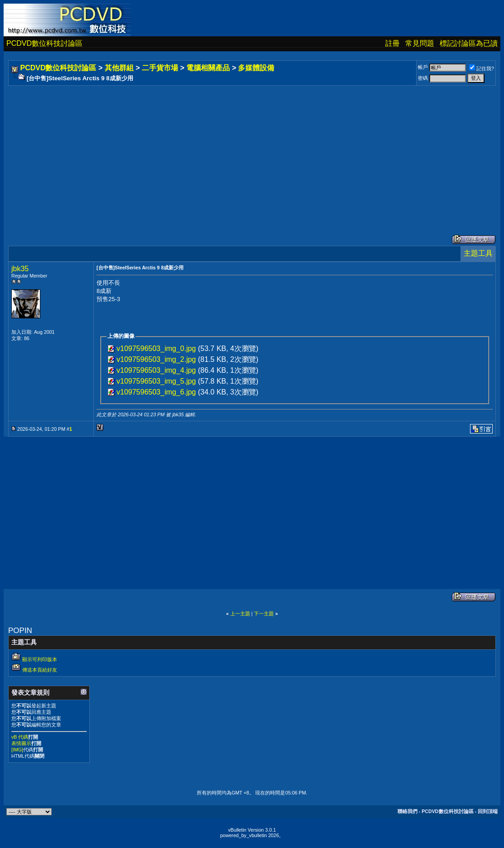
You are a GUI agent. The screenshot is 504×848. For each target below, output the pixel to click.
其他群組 (119, 68)
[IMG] (17, 750)
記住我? (482, 68)
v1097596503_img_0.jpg (156, 348)
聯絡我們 (407, 811)
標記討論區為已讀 (469, 43)
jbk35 (20, 269)
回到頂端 (488, 811)
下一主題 (264, 614)
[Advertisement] (252, 151)
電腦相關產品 (208, 68)
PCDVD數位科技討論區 (44, 43)
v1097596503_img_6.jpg (156, 392)
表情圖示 (21, 743)
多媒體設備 (256, 68)
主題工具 (478, 253)
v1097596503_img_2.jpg (156, 359)
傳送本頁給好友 (40, 670)
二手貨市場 (160, 68)
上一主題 (240, 614)
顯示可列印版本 (40, 659)
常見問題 (420, 43)
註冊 (393, 43)
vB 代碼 (20, 737)
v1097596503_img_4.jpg (156, 370)
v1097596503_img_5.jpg (156, 381)
